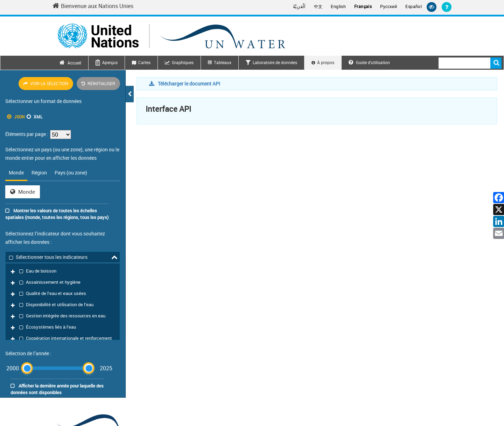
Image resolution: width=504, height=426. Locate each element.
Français (363, 6)
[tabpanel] (63, 192)
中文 (318, 6)
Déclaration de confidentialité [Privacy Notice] (385, 400)
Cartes (144, 62)
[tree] (63, 260)
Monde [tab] (16, 173)
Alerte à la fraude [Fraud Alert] (435, 400)
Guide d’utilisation (369, 62)
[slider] (27, 290)
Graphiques (183, 62)
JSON (19, 117)
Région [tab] (39, 173)
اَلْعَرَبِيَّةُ (299, 6)
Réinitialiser (98, 83)
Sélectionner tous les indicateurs (48, 257)
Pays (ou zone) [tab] (71, 173)
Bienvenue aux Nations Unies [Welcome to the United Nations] (93, 6)
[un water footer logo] (109, 347)
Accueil (74, 63)
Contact (345, 400)
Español (414, 6)
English (338, 6)
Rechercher (496, 63)
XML (38, 117)
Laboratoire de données (275, 62)
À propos (326, 62)
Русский (388, 7)
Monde (23, 192)
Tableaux (223, 62)
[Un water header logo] (171, 36)
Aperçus (110, 62)
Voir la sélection (46, 83)
